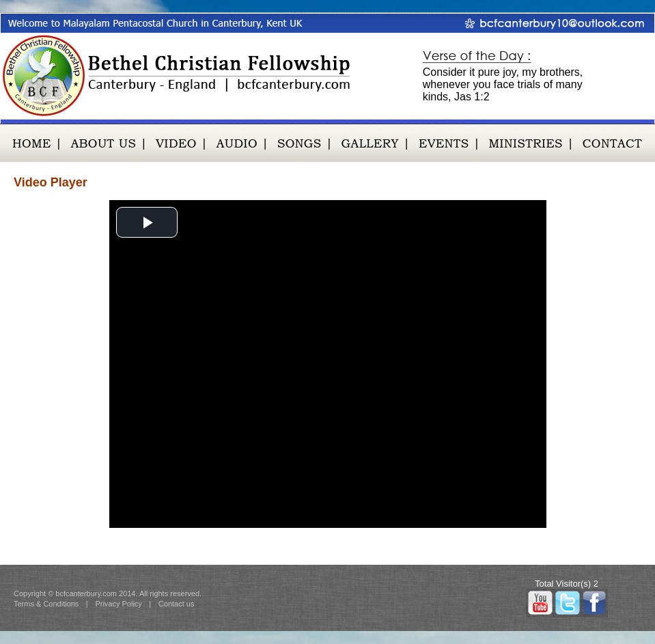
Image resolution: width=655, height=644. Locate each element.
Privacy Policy (118, 604)
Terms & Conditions (46, 604)
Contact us (177, 604)
